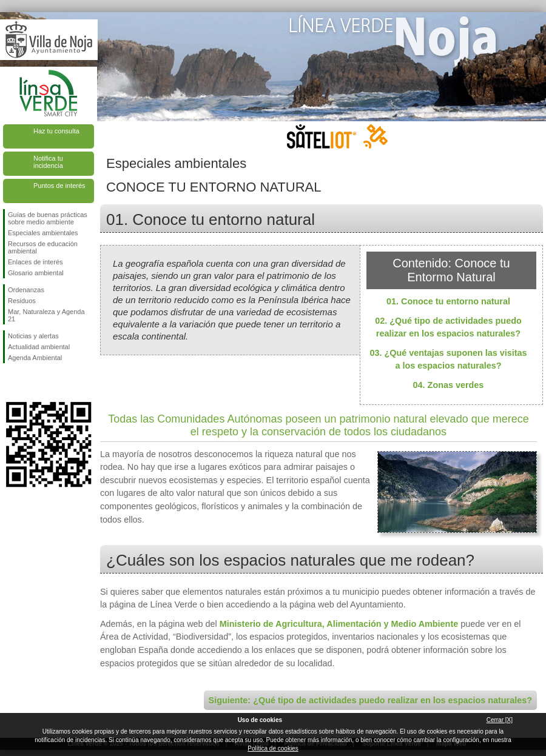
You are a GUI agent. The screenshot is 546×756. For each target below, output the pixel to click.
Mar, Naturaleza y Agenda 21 (46, 315)
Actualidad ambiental (39, 347)
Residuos (22, 301)
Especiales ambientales (43, 233)
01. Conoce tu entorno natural (448, 301)
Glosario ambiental (36, 273)
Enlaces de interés (35, 262)
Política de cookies (273, 748)
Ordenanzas (26, 290)
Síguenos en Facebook (10, 383)
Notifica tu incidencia (48, 162)
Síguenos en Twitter (30, 383)
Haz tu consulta (56, 131)
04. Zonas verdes (449, 385)
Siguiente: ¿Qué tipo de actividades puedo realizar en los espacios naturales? (370, 700)
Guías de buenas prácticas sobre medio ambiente (48, 218)
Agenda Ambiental (35, 358)
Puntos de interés (59, 186)
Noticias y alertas (33, 336)
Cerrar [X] (500, 720)
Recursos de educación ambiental (43, 247)
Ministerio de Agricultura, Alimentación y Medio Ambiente (339, 624)
